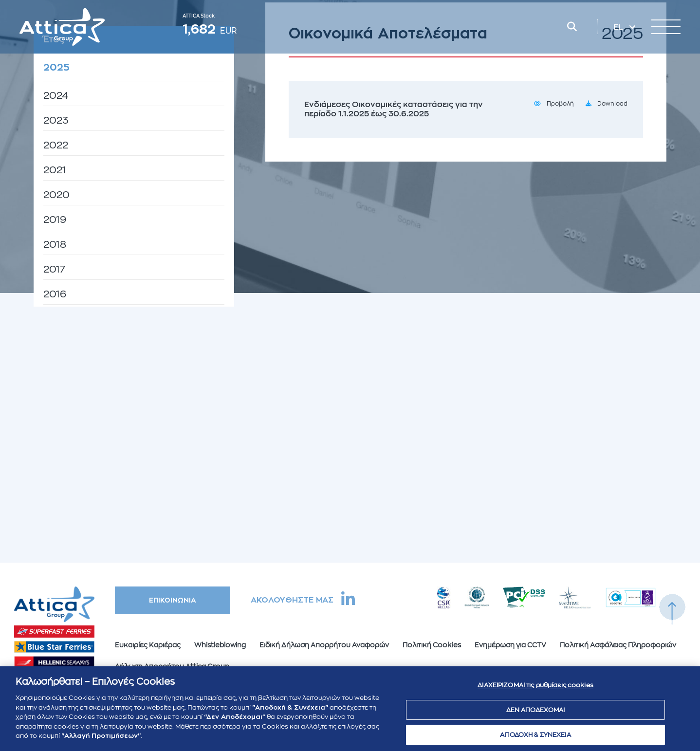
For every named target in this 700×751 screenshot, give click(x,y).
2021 (55, 170)
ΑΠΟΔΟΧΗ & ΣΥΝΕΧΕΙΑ (535, 739)
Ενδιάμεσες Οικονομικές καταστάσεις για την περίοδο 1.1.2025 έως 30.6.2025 (394, 109)
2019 (55, 220)
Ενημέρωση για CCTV (510, 645)
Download (612, 104)
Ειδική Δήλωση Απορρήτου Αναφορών (324, 645)
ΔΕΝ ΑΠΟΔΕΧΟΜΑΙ (536, 714)
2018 (55, 245)
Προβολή (560, 104)
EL (619, 27)
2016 (55, 294)
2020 (56, 195)
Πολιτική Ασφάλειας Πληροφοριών (618, 645)
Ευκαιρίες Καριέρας (148, 645)
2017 (54, 269)
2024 (56, 96)
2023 (56, 120)
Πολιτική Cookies (432, 645)
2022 (56, 145)
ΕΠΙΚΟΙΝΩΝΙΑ (173, 600)
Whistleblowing (220, 645)
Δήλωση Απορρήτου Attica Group (172, 666)
